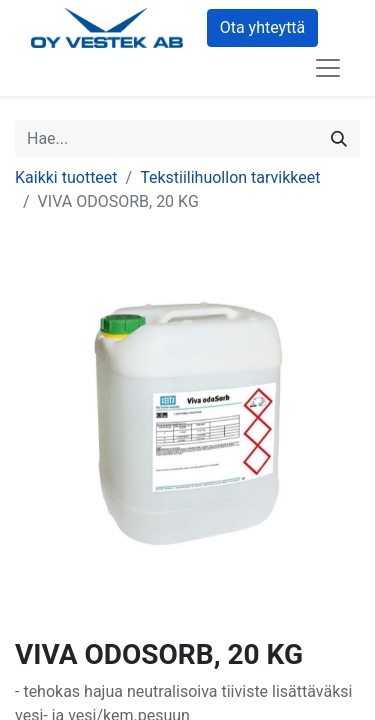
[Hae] (339, 139)
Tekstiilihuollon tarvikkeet (230, 177)
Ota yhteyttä (263, 27)
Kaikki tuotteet (66, 177)
